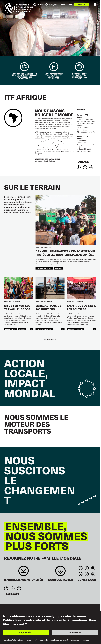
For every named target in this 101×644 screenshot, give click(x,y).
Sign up (24, 572)
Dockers (22, 329)
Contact (60, 572)
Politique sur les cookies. (80, 640)
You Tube (93, 568)
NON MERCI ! (75, 632)
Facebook (87, 568)
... (31, 329)
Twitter (81, 568)
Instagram (87, 574)
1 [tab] (50, 54)
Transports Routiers (44, 268)
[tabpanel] (50, 28)
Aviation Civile (10, 329)
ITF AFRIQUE (58, 268)
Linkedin (81, 574)
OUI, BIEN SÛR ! (26, 632)
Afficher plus (50, 340)
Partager (84, 162)
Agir (80, 5)
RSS (93, 574)
